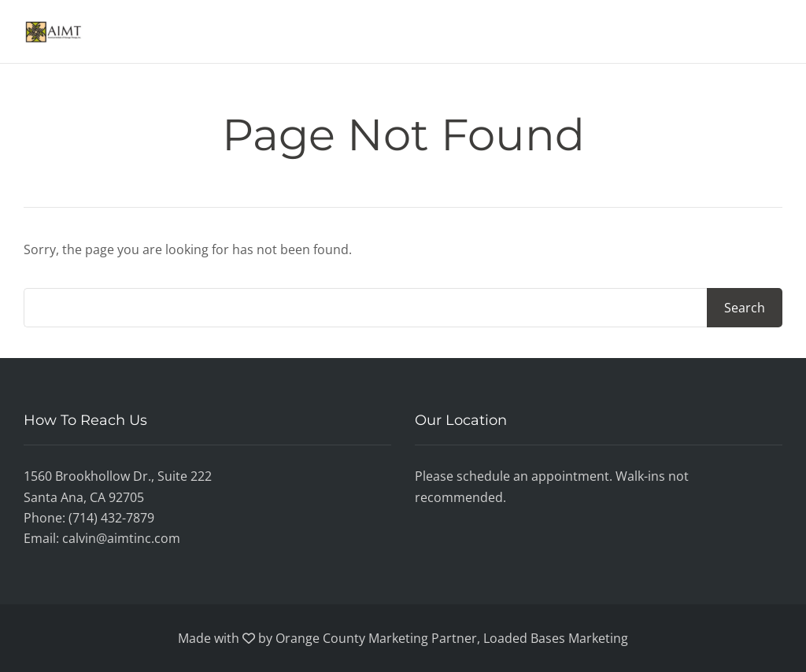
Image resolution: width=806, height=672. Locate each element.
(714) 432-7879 (111, 518)
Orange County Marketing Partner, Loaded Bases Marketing (452, 638)
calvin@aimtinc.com (121, 538)
